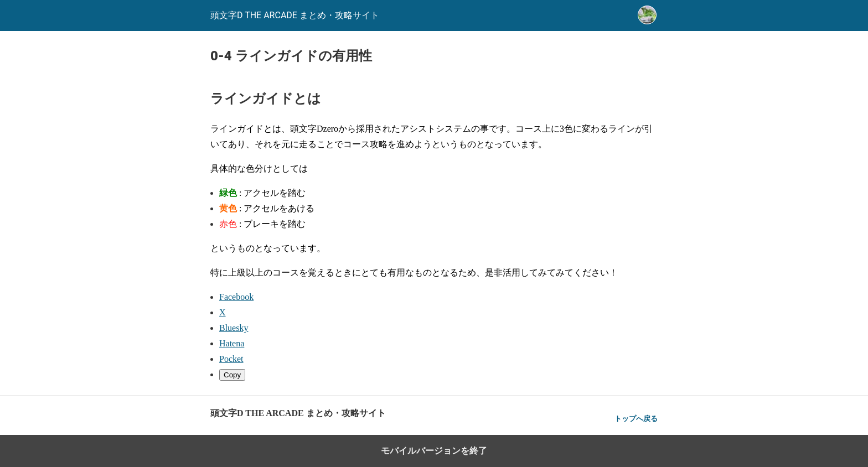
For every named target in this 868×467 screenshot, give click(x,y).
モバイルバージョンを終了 (434, 451)
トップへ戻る (636, 419)
